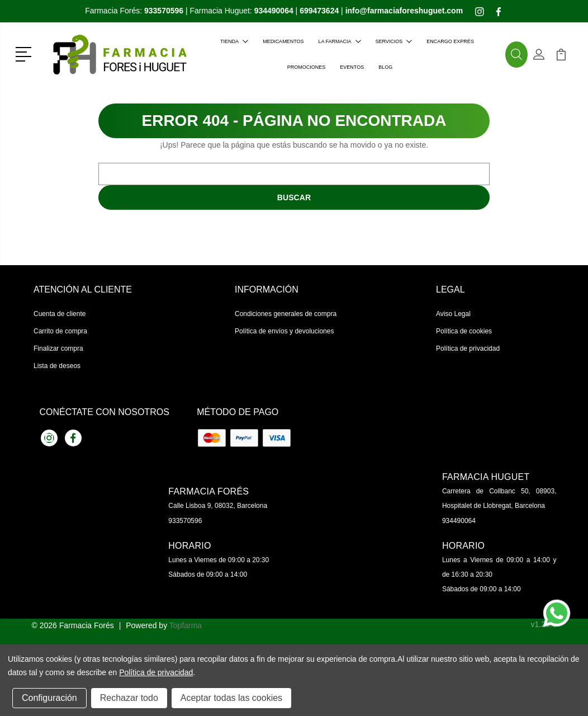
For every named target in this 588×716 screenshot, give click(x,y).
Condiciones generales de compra (286, 314)
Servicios (394, 41)
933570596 (185, 521)
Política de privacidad (468, 348)
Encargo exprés (450, 41)
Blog (385, 67)
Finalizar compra (58, 348)
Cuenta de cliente (60, 314)
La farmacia (339, 41)
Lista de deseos (57, 366)
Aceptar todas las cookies (231, 698)
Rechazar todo (129, 698)
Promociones (307, 67)
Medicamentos (283, 41)
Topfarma (186, 625)
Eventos (352, 67)
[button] (25, 53)
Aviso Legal (453, 314)
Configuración (49, 698)
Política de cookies (464, 331)
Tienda (234, 41)
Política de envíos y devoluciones (284, 331)
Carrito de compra (60, 331)
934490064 (459, 521)
